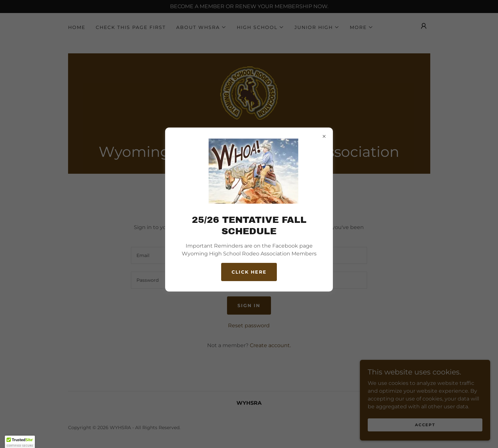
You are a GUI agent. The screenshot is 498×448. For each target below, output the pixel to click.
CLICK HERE (249, 272)
